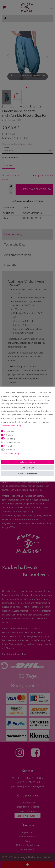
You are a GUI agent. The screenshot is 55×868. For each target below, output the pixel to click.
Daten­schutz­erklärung (11, 426)
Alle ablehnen (28, 468)
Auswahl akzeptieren (28, 474)
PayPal (9, 446)
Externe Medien (13, 442)
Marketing (10, 439)
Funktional (10, 450)
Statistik (9, 435)
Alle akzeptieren (27, 462)
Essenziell (10, 431)
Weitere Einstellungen (11, 453)
